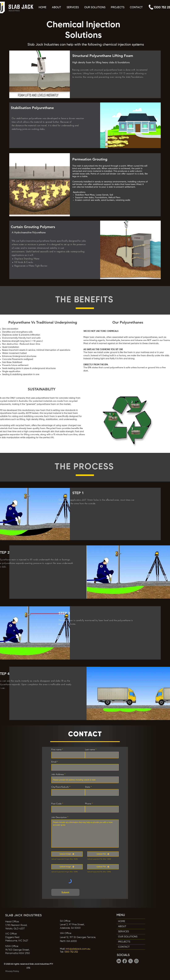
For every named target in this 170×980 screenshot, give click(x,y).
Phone (88, 804)
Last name (90, 749)
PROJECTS (124, 942)
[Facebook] (125, 961)
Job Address (58, 774)
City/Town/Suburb (60, 787)
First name (56, 749)
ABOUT (122, 927)
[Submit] (65, 892)
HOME (122, 921)
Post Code (56, 804)
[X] (131, 961)
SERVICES (123, 932)
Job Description (59, 817)
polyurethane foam (113, 70)
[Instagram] (136, 961)
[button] (95, 7)
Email (54, 762)
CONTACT (124, 947)
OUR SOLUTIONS (128, 937)
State (88, 787)
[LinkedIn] (119, 961)
